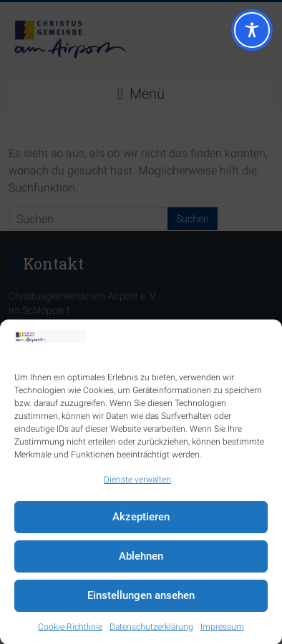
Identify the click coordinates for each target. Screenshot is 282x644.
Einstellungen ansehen (141, 598)
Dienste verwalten (137, 482)
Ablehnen (141, 558)
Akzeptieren (141, 519)
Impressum (222, 629)
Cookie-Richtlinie (70, 629)
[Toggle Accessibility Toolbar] (252, 36)
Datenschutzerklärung (151, 629)
